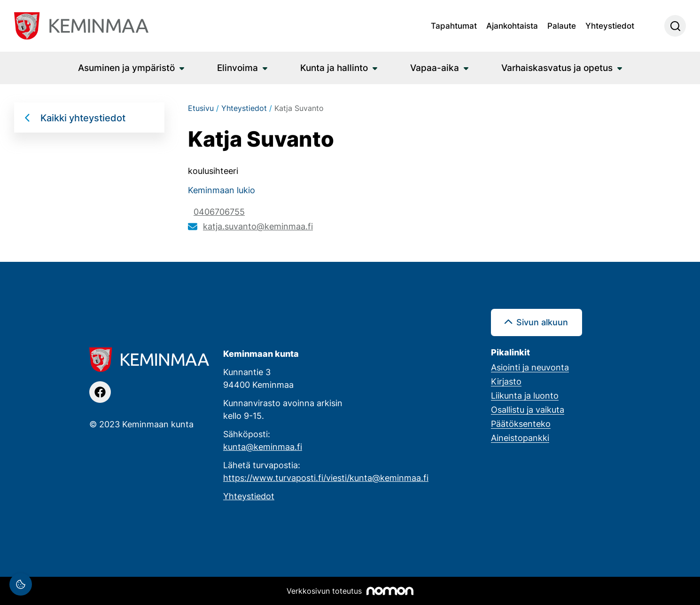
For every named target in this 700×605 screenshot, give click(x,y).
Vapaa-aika (435, 67)
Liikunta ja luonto (525, 395)
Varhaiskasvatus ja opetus (557, 67)
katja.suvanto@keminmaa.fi (258, 226)
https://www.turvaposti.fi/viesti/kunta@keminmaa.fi (326, 478)
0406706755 (219, 212)
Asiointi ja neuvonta (530, 367)
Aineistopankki (520, 438)
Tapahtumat (454, 25)
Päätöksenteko (521, 424)
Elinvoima (237, 67)
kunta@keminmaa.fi (263, 447)
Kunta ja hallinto (334, 67)
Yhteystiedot (610, 25)
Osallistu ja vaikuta (528, 409)
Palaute (562, 25)
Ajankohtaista (512, 25)
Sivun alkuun (542, 322)
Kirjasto (506, 381)
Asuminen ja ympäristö (126, 67)
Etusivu (201, 108)
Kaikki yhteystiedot (83, 118)
